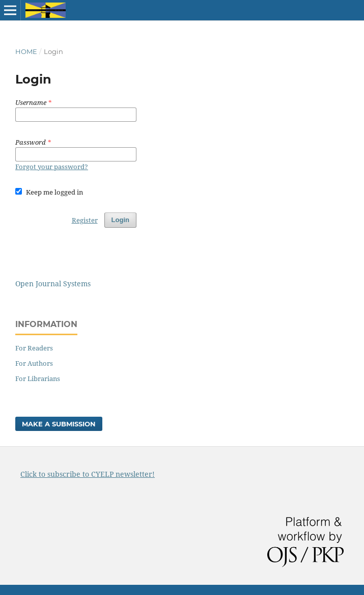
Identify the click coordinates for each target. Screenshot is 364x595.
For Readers (34, 348)
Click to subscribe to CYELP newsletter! (88, 474)
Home (26, 51)
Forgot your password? (52, 167)
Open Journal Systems (53, 283)
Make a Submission (59, 424)
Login (120, 220)
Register (85, 220)
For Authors (34, 363)
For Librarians (38, 378)
